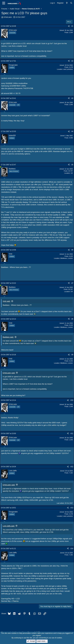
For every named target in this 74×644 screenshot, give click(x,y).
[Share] (69, 26)
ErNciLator (8, 17)
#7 (72, 283)
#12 (72, 467)
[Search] (71, 3)
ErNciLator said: (9, 373)
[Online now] (1, 167)
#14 (72, 549)
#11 (72, 433)
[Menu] (4, 3)
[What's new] (67, 3)
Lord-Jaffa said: (9, 526)
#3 (72, 98)
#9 (72, 355)
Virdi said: (7, 301)
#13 (72, 508)
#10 (72, 400)
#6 (72, 250)
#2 (72, 61)
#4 (72, 131)
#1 (72, 26)
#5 (72, 165)
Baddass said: (8, 337)
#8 (72, 319)
